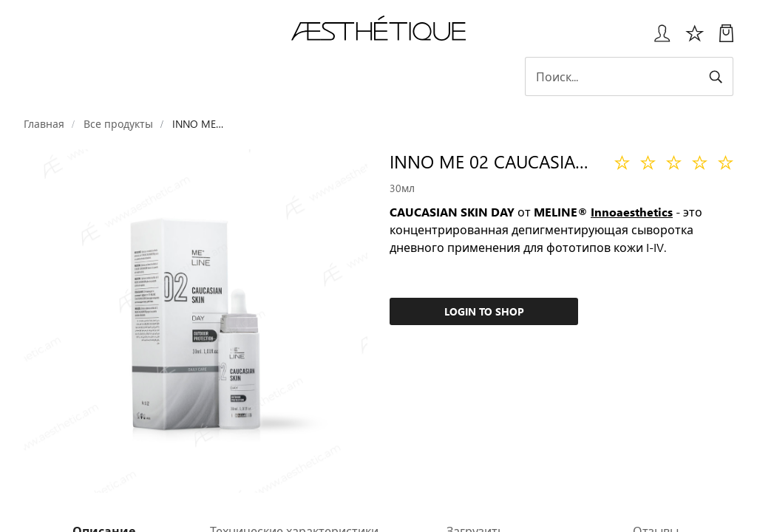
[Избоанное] (695, 39)
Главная (44, 124)
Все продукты (118, 124)
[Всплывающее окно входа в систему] (657, 39)
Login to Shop (484, 311)
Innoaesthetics (632, 212)
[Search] (630, 76)
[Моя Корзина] (726, 39)
